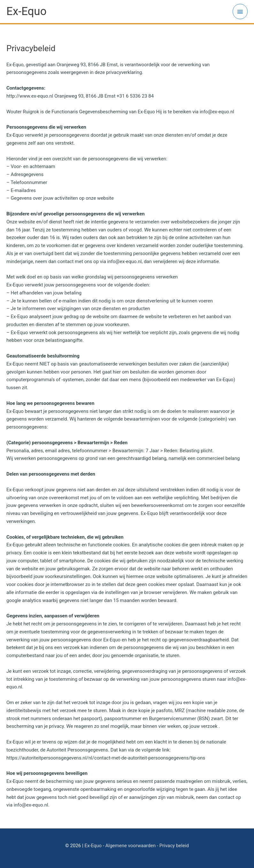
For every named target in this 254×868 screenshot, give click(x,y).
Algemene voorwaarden (131, 846)
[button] (240, 9)
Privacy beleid (174, 846)
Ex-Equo (93, 846)
